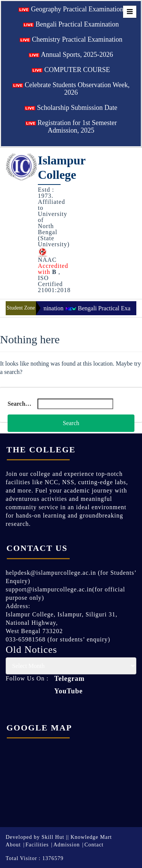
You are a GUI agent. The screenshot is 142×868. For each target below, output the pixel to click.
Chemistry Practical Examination (71, 39)
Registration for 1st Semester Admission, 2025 (71, 127)
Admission (67, 845)
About (13, 845)
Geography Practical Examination (71, 9)
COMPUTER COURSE (71, 70)
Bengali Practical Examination (71, 24)
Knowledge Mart (91, 837)
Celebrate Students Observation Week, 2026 (71, 89)
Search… (20, 404)
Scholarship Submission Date (71, 108)
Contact (94, 845)
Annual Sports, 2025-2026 (71, 55)
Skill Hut (53, 837)
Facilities (37, 845)
